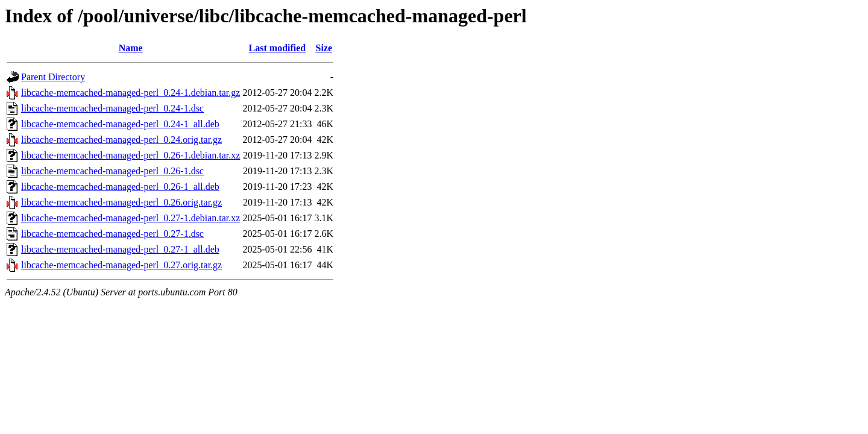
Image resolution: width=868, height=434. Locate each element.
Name (131, 48)
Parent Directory (53, 77)
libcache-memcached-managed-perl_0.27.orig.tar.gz (121, 265)
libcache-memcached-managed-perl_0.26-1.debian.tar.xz (131, 155)
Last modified (278, 48)
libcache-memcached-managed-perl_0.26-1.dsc (112, 171)
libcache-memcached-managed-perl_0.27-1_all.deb (120, 249)
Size (324, 48)
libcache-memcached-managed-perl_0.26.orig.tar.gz (121, 202)
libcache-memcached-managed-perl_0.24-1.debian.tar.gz (131, 93)
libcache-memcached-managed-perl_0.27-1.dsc (112, 234)
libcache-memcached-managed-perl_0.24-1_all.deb (120, 124)
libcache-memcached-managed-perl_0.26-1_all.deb (120, 187)
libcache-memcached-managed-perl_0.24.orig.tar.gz (121, 140)
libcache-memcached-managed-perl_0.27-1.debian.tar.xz (131, 218)
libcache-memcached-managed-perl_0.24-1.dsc (112, 108)
